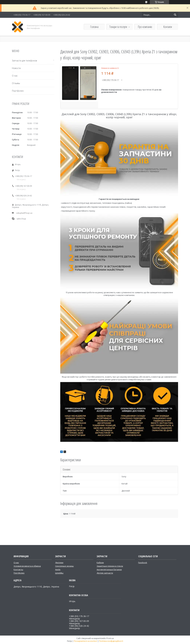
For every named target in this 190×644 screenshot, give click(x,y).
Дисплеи (59, 563)
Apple (58, 569)
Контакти (168, 27)
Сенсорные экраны (64, 566)
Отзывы (16, 83)
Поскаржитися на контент (85, 641)
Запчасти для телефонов (24, 61)
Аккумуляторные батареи (109, 569)
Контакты (18, 569)
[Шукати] (175, 15)
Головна (94, 27)
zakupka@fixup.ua (24, 213)
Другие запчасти (105, 573)
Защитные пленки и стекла (110, 566)
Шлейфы (59, 573)
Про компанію (145, 27)
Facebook (143, 563)
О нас (15, 76)
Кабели (100, 563)
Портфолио (18, 91)
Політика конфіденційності (111, 641)
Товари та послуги (118, 27)
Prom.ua (110, 638)
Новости (16, 68)
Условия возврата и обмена (27, 566)
